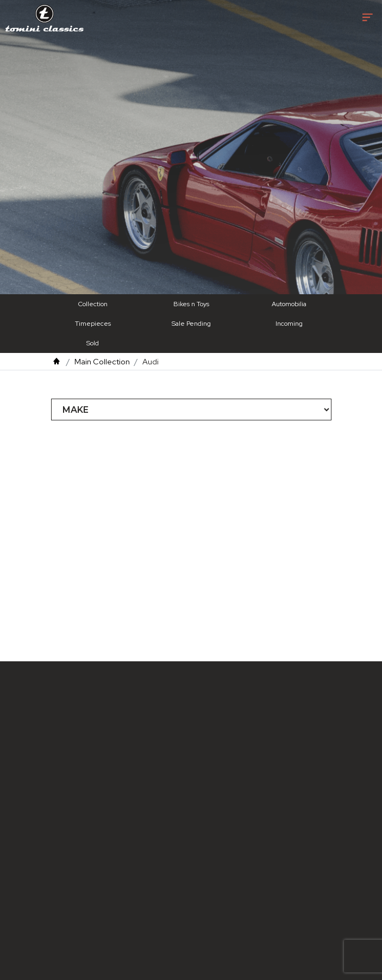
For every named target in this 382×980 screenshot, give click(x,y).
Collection (93, 304)
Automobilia (289, 304)
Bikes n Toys (191, 304)
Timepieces (93, 324)
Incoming (289, 324)
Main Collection (102, 361)
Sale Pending (191, 324)
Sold (93, 343)
